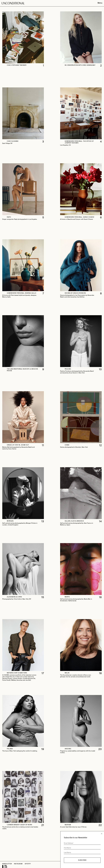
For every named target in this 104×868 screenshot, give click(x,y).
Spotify (28, 864)
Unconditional (13, 5)
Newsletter (7, 864)
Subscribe (82, 860)
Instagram (18, 864)
